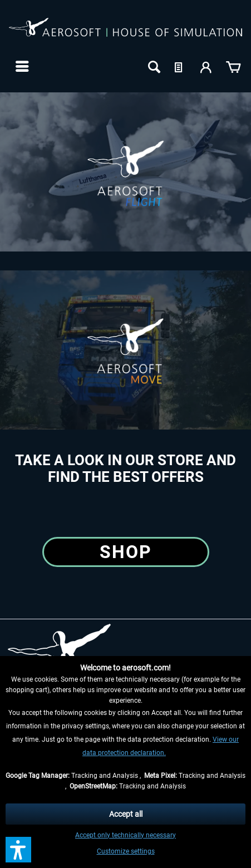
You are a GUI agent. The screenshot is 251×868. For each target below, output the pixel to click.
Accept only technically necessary (125, 835)
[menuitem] (21, 66)
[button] (18, 850)
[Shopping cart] (233, 66)
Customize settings (126, 851)
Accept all (126, 814)
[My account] (206, 66)
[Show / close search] (153, 66)
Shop (126, 552)
